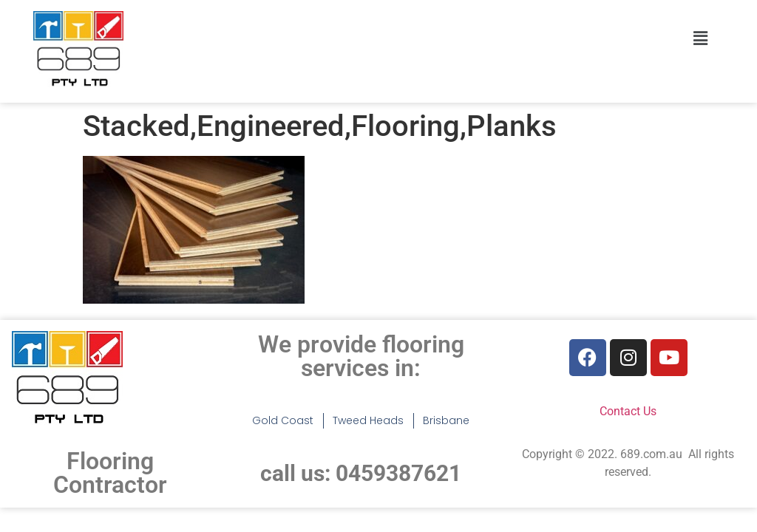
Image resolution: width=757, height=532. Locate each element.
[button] (700, 39)
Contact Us (628, 411)
